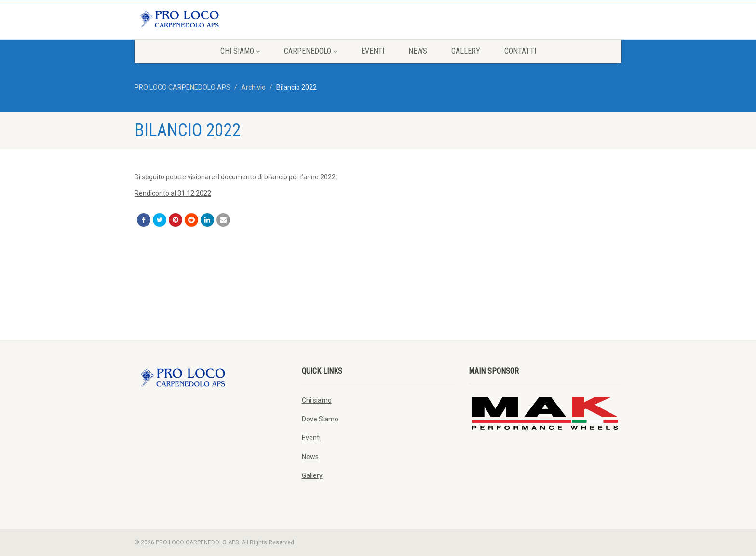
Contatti (520, 51)
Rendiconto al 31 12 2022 (173, 193)
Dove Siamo (320, 419)
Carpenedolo (310, 51)
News (418, 51)
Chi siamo (240, 51)
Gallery (466, 51)
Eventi (373, 51)
